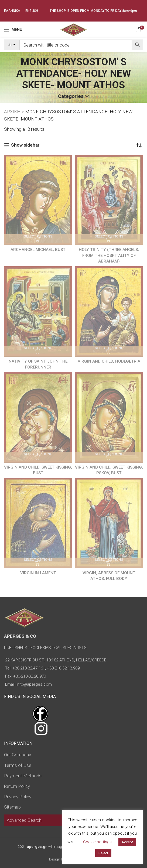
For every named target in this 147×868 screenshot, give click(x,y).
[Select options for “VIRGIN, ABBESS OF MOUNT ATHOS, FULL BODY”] (109, 563)
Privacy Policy (18, 797)
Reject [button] (103, 853)
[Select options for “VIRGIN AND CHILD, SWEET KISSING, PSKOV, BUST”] (109, 457)
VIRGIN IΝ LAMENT (38, 573)
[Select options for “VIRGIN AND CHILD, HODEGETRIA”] (109, 351)
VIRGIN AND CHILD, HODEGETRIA (109, 361)
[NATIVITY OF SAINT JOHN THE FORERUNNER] (38, 312)
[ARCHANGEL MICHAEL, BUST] (38, 200)
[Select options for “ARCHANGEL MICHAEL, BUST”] (38, 240)
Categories (71, 96)
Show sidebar (25, 145)
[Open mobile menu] (13, 30)
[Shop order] (139, 145)
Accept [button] (127, 842)
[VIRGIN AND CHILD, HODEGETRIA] (109, 312)
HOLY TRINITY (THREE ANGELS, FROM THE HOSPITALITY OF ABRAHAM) (109, 255)
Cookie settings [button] (97, 842)
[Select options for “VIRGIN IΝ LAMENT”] (38, 563)
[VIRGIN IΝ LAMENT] (38, 523)
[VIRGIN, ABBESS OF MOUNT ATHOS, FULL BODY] (109, 523)
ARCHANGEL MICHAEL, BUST (38, 250)
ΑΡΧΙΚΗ (12, 112)
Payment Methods (23, 776)
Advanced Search (24, 820)
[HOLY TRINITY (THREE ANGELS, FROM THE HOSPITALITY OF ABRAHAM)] (109, 200)
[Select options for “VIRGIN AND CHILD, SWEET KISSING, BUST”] (38, 457)
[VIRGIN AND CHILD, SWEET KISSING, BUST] (38, 417)
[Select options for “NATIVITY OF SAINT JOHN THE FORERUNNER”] (38, 351)
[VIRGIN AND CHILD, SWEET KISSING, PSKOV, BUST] (109, 417)
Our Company (18, 755)
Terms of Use (18, 765)
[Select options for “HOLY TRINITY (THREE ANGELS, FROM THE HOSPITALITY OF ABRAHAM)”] (109, 240)
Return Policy (17, 786)
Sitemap (12, 807)
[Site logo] (73, 29)
